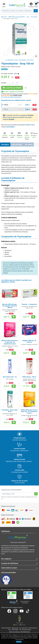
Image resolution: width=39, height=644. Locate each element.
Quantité (4, 83)
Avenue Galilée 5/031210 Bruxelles (25, 602)
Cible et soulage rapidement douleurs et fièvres (10, 310)
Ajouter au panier (12, 88)
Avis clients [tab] (29, 145)
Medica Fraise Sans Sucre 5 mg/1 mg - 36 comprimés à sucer (10, 342)
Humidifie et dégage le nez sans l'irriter (10, 414)
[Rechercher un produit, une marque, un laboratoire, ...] (19, 11)
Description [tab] (5, 145)
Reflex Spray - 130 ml (29, 377)
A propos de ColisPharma (10, 563)
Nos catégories (6, 559)
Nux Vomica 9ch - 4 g (10, 377)
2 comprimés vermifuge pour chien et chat (29, 307)
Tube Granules (10, 379)
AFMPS (29, 590)
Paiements (19, 135)
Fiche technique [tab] (17, 145)
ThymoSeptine (10, 127)
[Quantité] (13, 83)
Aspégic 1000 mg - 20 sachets (29, 341)
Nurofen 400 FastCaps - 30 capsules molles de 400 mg (10, 306)
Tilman (28, 125)
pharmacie (5, 135)
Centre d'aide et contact (9, 568)
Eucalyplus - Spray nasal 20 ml (10, 411)
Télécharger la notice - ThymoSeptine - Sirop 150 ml (19, 60)
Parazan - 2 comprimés (29, 304)
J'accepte (19, 642)
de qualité (12, 135)
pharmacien (18, 269)
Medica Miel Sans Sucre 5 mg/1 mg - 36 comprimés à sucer (29, 411)
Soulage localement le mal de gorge (10, 347)
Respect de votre (34, 135)
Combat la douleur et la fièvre (29, 344)
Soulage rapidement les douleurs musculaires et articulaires (29, 380)
